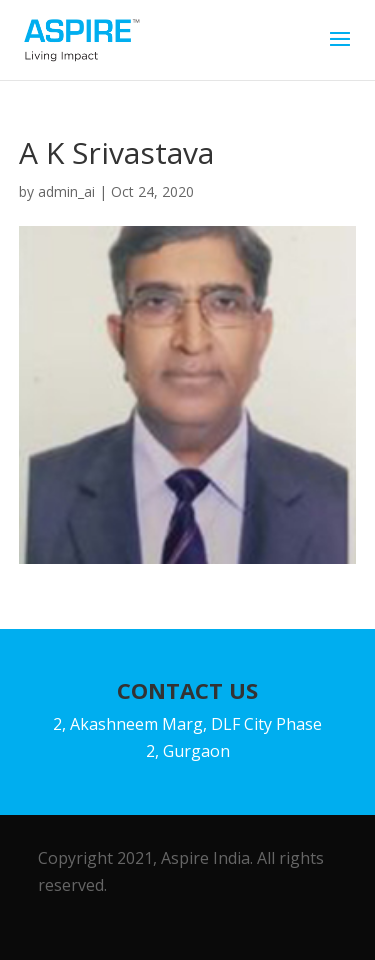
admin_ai (66, 191)
